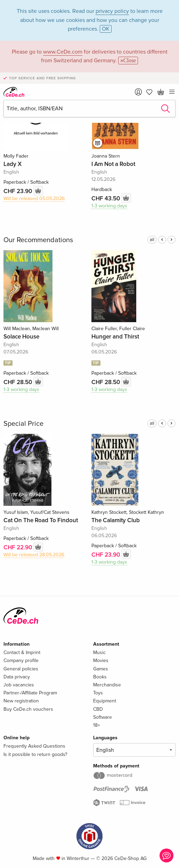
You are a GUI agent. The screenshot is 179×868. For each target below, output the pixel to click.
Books (100, 677)
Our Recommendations (38, 240)
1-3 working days (109, 206)
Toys (98, 693)
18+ (97, 725)
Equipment (105, 701)
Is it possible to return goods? (35, 754)
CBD (98, 709)
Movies (101, 660)
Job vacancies (19, 685)
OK (106, 29)
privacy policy (112, 11)
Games (101, 669)
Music (99, 652)
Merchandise (107, 685)
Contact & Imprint (22, 652)
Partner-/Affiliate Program (30, 693)
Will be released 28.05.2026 (34, 555)
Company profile (21, 660)
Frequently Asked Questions (34, 746)
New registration (21, 701)
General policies (21, 669)
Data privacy (17, 677)
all (152, 240)
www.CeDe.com (63, 52)
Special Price (23, 424)
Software (103, 717)
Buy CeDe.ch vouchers (28, 709)
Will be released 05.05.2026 (34, 198)
